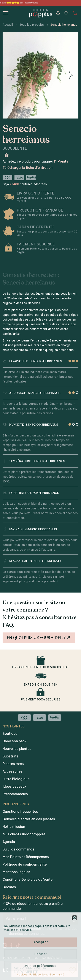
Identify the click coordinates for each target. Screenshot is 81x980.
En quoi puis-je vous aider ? (39, 638)
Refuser (40, 954)
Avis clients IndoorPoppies (24, 835)
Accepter (41, 942)
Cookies (22, 975)
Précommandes (15, 794)
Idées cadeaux (14, 787)
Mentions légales (16, 872)
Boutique (10, 734)
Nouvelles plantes (17, 749)
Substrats (11, 757)
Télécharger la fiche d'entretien (28, 168)
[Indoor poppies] (40, 13)
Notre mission (14, 827)
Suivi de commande (18, 850)
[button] (75, 918)
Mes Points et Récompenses (26, 857)
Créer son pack (15, 741)
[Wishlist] (66, 13)
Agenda (9, 842)
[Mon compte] (58, 13)
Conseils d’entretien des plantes (29, 819)
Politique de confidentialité (47, 975)
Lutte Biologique (16, 779)
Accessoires (13, 772)
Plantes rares (13, 764)
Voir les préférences (41, 966)
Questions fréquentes (20, 812)
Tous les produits (32, 25)
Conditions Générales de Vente (28, 880)
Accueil (8, 25)
